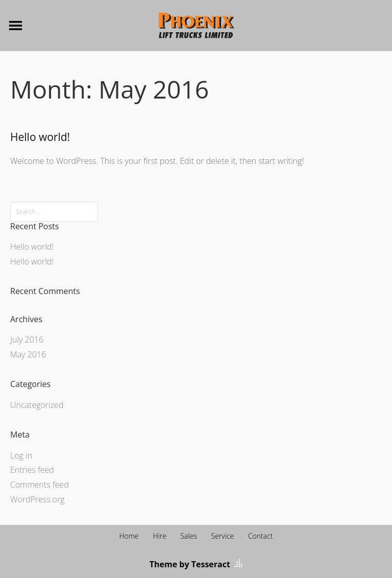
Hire (159, 536)
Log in (21, 455)
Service (223, 536)
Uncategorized (37, 405)
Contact (261, 536)
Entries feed (32, 470)
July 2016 (27, 340)
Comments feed (40, 485)
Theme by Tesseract (190, 564)
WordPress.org (37, 499)
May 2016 (28, 354)
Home (129, 536)
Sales (188, 536)
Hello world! (40, 137)
